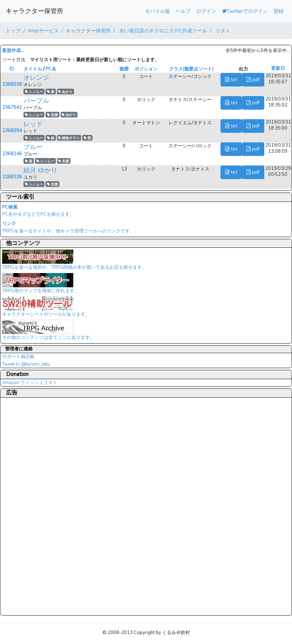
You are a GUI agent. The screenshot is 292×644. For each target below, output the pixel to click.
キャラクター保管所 (34, 11)
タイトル (33, 69)
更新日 (278, 68)
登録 (278, 11)
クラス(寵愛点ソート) (191, 69)
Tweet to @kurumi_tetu (26, 364)
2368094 (12, 131)
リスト (222, 31)
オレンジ (36, 78)
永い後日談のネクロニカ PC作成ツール (162, 31)
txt (231, 79)
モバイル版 (158, 11)
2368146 (12, 154)
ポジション (146, 69)
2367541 (12, 108)
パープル (36, 101)
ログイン (206, 11)
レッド (33, 124)
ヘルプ (183, 11)
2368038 (12, 84)
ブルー (33, 147)
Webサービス (43, 31)
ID (12, 69)
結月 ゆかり (40, 170)
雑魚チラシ (69, 138)
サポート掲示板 (18, 357)
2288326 (12, 177)
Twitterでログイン (245, 11)
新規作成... (13, 51)
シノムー (34, 92)
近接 (52, 115)
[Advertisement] (31, 506)
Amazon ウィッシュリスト (30, 383)
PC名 (51, 69)
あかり (65, 92)
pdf (253, 79)
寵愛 (124, 69)
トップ (13, 31)
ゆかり (69, 115)
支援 (63, 161)
